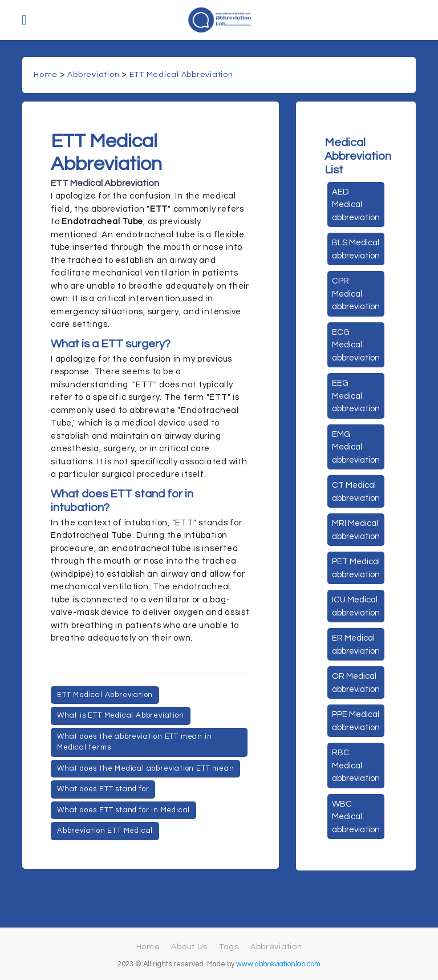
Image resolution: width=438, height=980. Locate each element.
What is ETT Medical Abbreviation (121, 715)
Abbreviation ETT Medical (105, 831)
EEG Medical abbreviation (356, 396)
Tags (229, 947)
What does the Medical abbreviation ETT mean (145, 768)
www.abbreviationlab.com (278, 964)
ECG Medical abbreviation (356, 345)
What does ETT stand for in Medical (123, 810)
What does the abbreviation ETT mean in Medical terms (134, 742)
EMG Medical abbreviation (356, 447)
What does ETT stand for (103, 789)
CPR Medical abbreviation (356, 294)
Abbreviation (93, 75)
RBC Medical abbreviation (356, 766)
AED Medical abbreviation (356, 205)
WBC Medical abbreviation (356, 817)
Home (46, 75)
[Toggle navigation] (24, 20)
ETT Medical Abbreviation (181, 75)
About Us (189, 947)
